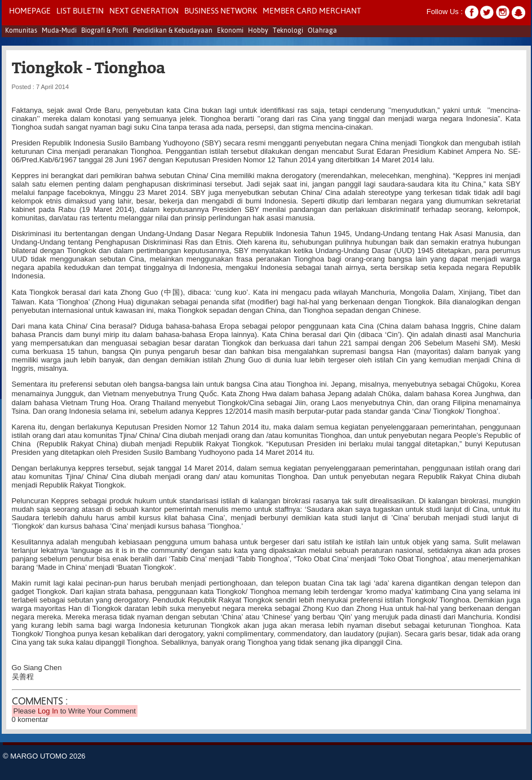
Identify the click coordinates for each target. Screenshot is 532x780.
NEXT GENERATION (144, 11)
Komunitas (21, 31)
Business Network (221, 11)
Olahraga (322, 31)
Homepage (30, 11)
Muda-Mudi (59, 31)
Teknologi (288, 31)
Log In (48, 711)
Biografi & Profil (105, 31)
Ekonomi (230, 31)
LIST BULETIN (80, 11)
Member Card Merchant (312, 11)
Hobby (258, 31)
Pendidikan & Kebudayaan (173, 31)
